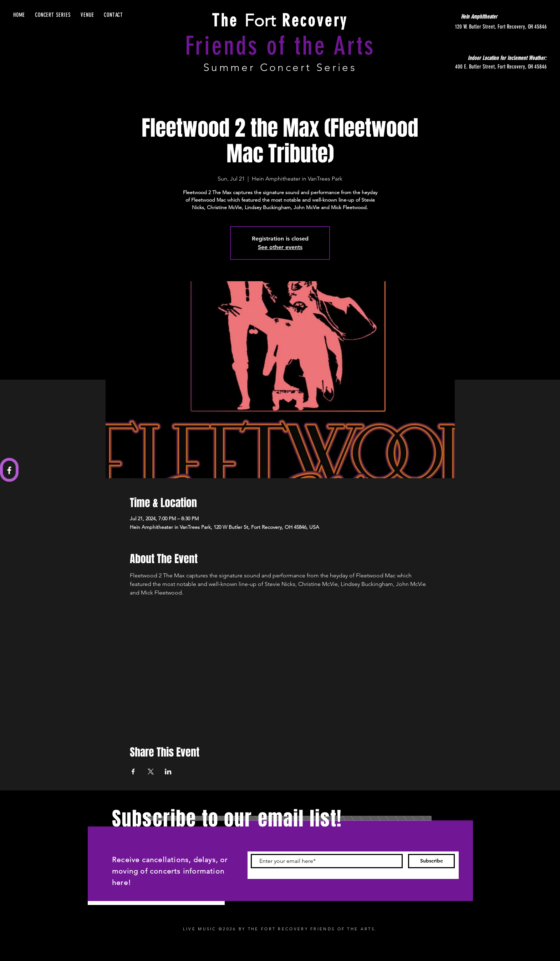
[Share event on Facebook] (133, 772)
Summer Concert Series (280, 67)
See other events (280, 247)
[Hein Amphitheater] (479, 17)
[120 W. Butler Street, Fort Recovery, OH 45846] (479, 27)
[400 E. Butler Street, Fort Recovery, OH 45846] (479, 67)
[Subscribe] (431, 861)
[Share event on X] (151, 772)
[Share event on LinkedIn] (168, 772)
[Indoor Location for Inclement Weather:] (492, 58)
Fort (280, 21)
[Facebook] (9, 470)
